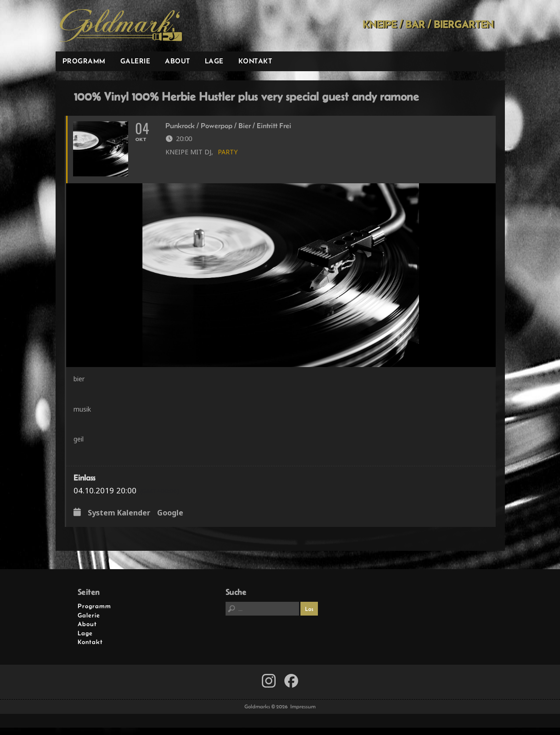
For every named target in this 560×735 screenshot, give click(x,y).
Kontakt (255, 61)
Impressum (303, 714)
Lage (214, 61)
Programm (84, 61)
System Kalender (119, 521)
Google (170, 521)
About (178, 61)
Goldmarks (121, 26)
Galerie (136, 61)
